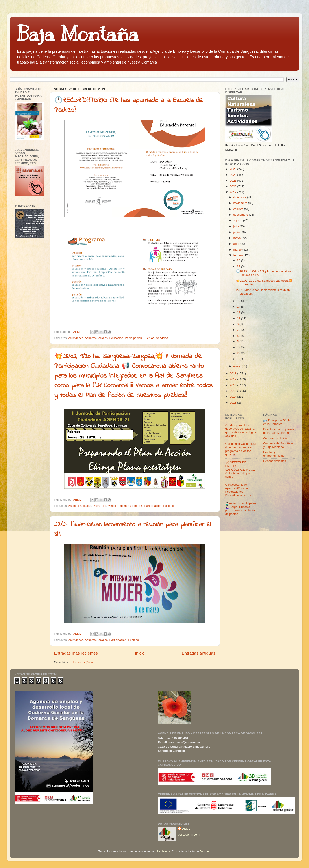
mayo (238, 238)
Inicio (140, 653)
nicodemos (163, 851)
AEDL (186, 829)
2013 (233, 403)
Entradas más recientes (76, 653)
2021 (233, 181)
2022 (233, 175)
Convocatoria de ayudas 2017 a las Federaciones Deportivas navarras (239, 490)
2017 (233, 379)
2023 (233, 169)
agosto (238, 220)
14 (239, 307)
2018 (233, 373)
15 (239, 301)
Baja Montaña (78, 34)
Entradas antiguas (198, 653)
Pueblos (149, 338)
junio (237, 232)
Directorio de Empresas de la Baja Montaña (279, 431)
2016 (233, 385)
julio (237, 226)
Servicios (162, 338)
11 (239, 318)
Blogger (205, 851)
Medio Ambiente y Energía (125, 506)
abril (237, 244)
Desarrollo (100, 506)
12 (239, 312)
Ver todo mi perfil (189, 835)
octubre (239, 209)
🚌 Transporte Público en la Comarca (278, 422)
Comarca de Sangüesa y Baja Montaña (278, 445)
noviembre (241, 203)
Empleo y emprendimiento (274, 454)
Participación (133, 338)
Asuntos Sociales (96, 338)
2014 (233, 397)
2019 (233, 192)
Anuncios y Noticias (276, 438)
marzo (238, 250)
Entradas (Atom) (84, 662)
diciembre (240, 197)
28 (239, 260)
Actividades (76, 338)
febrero (239, 255)
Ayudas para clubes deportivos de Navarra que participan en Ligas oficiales (241, 430)
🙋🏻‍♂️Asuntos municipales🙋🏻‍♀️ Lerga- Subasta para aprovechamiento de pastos (241, 509)
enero (238, 366)
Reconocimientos (275, 461)
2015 (233, 391)
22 (239, 266)
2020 (233, 186)
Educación (116, 338)
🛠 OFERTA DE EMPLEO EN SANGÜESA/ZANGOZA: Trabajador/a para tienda (240, 470)
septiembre (241, 215)
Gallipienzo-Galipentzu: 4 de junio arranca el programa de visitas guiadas (241, 449)
